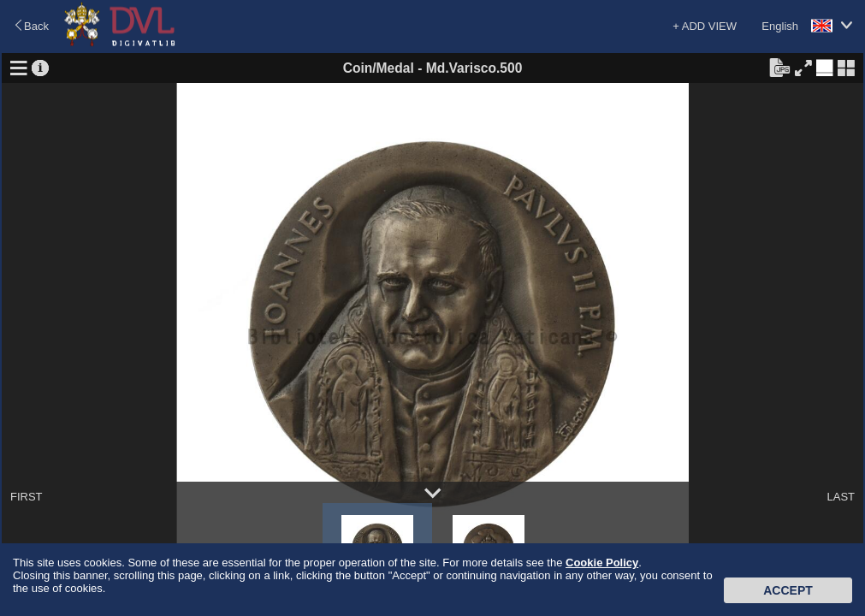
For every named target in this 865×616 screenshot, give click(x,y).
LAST (841, 497)
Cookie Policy (602, 563)
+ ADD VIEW (705, 26)
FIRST (27, 497)
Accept (788, 590)
